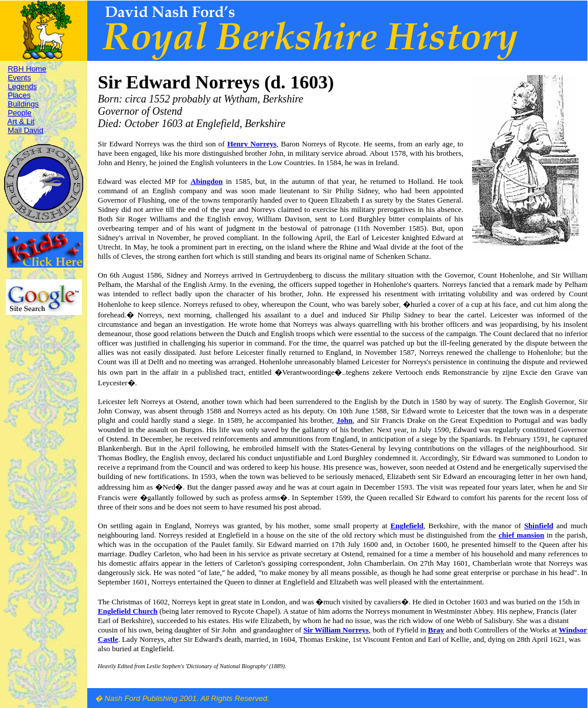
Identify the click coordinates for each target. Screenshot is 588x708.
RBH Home (27, 69)
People (19, 113)
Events (19, 78)
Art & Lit (21, 122)
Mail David (25, 130)
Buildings (23, 104)
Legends (22, 86)
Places (19, 95)
